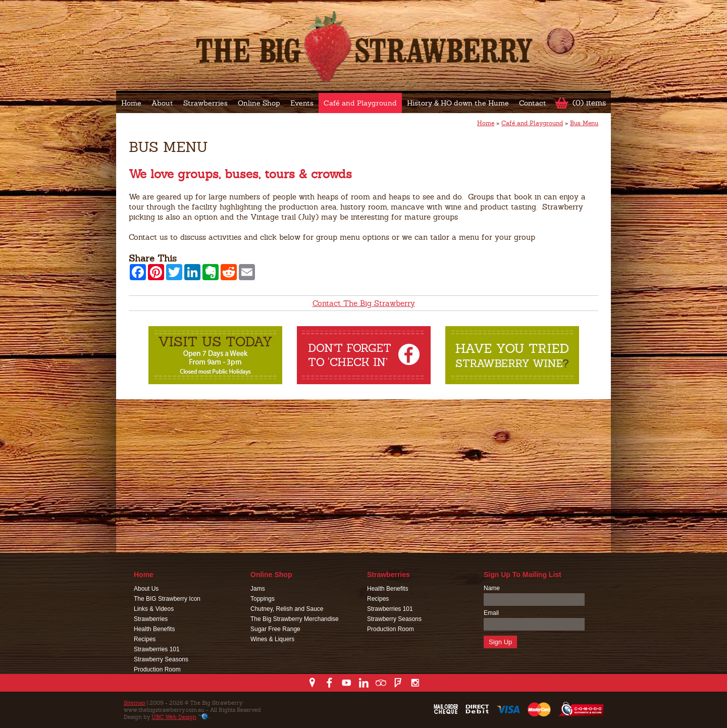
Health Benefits (154, 629)
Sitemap (135, 703)
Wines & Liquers (272, 639)
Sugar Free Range (275, 629)
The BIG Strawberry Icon (167, 599)
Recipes (145, 639)
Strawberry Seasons (161, 659)
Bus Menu (584, 123)
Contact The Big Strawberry (364, 303)
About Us (146, 589)
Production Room (157, 669)
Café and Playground (360, 103)
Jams (258, 589)
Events (302, 103)
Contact (533, 103)
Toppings (263, 599)
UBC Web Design (174, 717)
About (162, 103)
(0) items (589, 103)
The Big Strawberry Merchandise (295, 619)
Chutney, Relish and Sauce (287, 609)
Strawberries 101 (157, 649)
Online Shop (259, 103)
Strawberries (205, 103)
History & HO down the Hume (458, 103)
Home (131, 103)
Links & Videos (154, 609)
